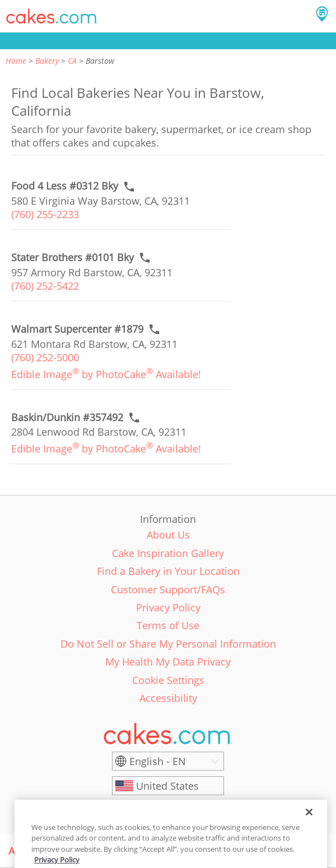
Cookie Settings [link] (168, 680)
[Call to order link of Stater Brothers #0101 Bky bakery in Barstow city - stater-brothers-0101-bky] (73, 258)
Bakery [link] (47, 61)
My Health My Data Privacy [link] (168, 662)
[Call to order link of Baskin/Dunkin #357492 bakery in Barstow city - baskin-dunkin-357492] (67, 418)
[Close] (309, 822)
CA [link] (72, 61)
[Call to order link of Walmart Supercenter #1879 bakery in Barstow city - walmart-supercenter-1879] (77, 329)
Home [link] (16, 61)
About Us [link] (168, 535)
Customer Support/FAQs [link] (168, 589)
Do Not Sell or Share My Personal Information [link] (168, 644)
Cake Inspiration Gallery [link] (168, 553)
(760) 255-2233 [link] (45, 214)
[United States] (168, 786)
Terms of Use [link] (168, 625)
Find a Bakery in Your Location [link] (168, 571)
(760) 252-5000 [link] (45, 357)
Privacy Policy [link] (168, 607)
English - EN (158, 761)
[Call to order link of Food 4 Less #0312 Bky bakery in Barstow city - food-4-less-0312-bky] (65, 186)
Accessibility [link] (168, 698)
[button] (52, 16)
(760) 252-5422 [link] (45, 286)
